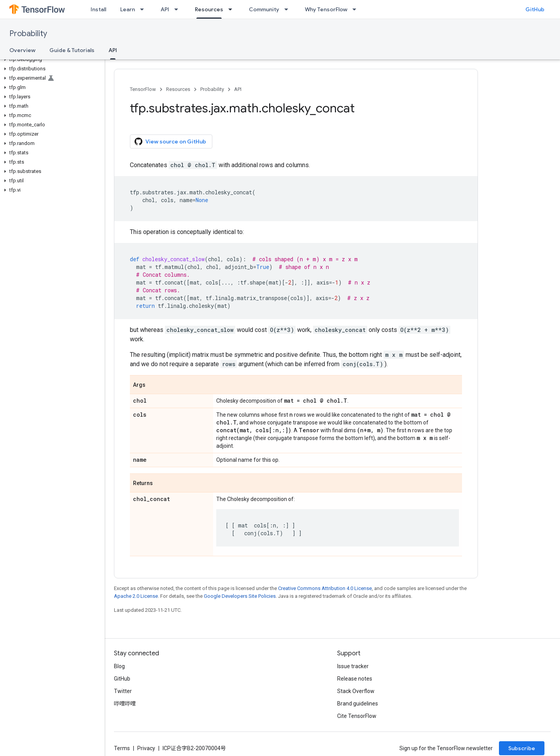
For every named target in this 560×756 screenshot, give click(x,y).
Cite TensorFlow (357, 716)
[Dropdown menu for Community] (289, 9)
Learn (128, 9)
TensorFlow (143, 89)
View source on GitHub (170, 141)
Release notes (355, 679)
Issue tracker (353, 666)
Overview (22, 50)
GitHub (535, 9)
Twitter (123, 691)
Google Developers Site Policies (240, 596)
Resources (178, 89)
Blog (119, 666)
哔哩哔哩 (125, 704)
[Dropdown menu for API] (178, 9)
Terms (122, 748)
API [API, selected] (113, 50)
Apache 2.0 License (136, 596)
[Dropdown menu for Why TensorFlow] (357, 9)
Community (264, 9)
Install (98, 9)
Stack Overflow (356, 691)
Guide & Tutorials (72, 50)
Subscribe (522, 748)
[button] (51, 59)
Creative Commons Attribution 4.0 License (325, 588)
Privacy (146, 748)
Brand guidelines (358, 704)
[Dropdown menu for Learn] (144, 9)
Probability (28, 34)
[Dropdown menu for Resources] (233, 9)
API (165, 9)
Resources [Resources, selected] (209, 9)
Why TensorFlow (326, 9)
